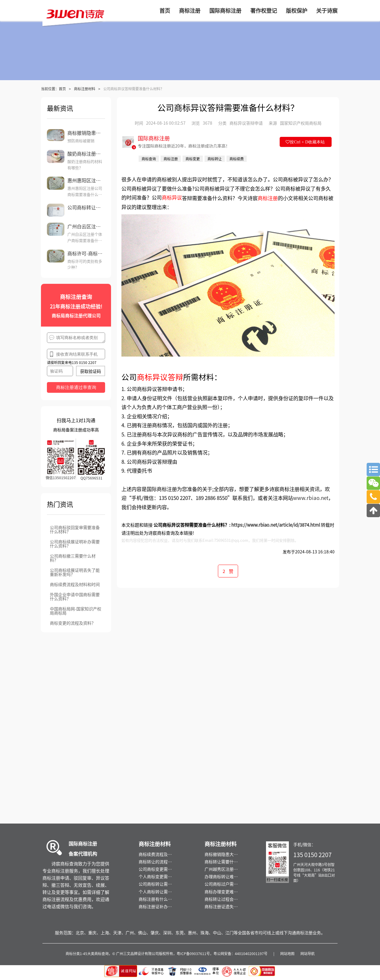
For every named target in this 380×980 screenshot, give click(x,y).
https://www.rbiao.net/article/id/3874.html (276, 525)
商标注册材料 (85, 89)
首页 (62, 89)
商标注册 (268, 198)
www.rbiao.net (311, 498)
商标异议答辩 (160, 377)
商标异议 (172, 197)
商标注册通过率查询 (76, 387)
